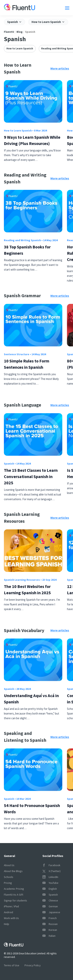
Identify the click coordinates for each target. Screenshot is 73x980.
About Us (9, 865)
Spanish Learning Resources (22, 580)
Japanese (51, 912)
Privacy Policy (33, 965)
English (50, 889)
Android (8, 912)
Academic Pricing (14, 889)
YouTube (50, 883)
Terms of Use (12, 965)
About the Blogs (13, 871)
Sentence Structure (17, 354)
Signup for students (15, 900)
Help (7, 924)
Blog (20, 32)
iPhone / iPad (11, 906)
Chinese (50, 900)
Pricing (8, 883)
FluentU (9, 32)
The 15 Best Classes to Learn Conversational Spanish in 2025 (31, 476)
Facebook (51, 865)
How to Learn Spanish (20, 48)
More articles (60, 68)
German (50, 906)
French (50, 918)
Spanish (9, 464)
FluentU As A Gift (14, 895)
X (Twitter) (51, 871)
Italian (49, 936)
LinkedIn (50, 877)
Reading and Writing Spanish (22, 240)
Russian (50, 924)
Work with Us (11, 918)
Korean (50, 930)
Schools (9, 877)
